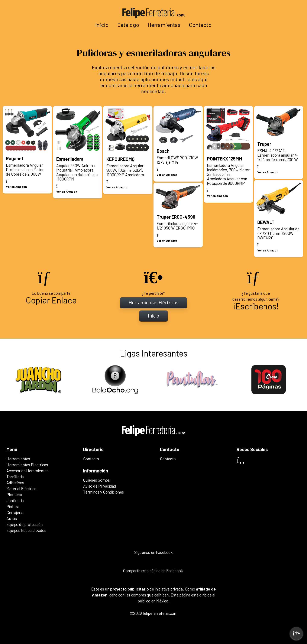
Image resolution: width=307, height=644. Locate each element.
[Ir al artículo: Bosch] (178, 144)
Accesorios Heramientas (27, 471)
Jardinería (15, 500)
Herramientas (164, 25)
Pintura (13, 506)
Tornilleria (15, 477)
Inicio (102, 25)
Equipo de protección (25, 524)
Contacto (200, 25)
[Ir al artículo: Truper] (279, 142)
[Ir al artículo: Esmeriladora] (78, 152)
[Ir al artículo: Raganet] (27, 150)
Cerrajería (15, 512)
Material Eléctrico (21, 489)
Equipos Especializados (26, 530)
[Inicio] (153, 303)
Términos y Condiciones (104, 492)
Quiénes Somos (96, 480)
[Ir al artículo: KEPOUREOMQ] (128, 150)
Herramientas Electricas (27, 465)
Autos (12, 518)
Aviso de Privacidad (100, 486)
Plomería (14, 495)
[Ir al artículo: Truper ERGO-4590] (178, 215)
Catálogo (128, 25)
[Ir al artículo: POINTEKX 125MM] (228, 154)
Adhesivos (15, 483)
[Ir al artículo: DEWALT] (279, 219)
